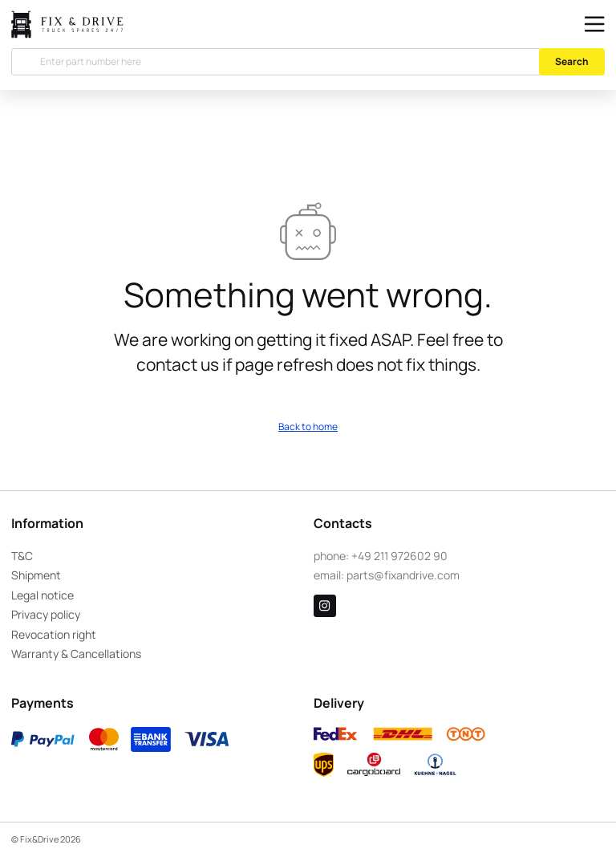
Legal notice (43, 595)
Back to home (308, 426)
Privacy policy (46, 614)
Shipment (36, 575)
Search (572, 61)
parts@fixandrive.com (403, 575)
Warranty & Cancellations (76, 654)
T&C (22, 556)
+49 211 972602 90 (399, 556)
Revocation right (54, 634)
